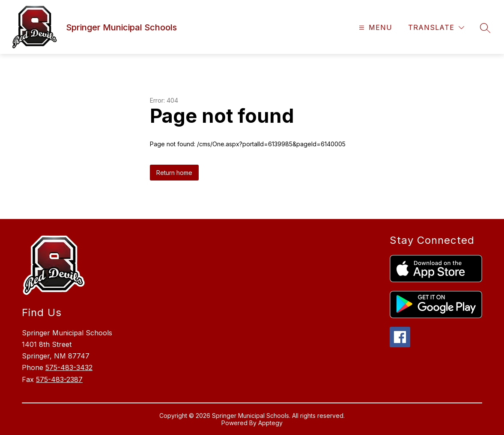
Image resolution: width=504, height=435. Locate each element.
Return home (174, 173)
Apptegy (270, 423)
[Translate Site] (436, 28)
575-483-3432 (69, 367)
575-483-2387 (59, 379)
